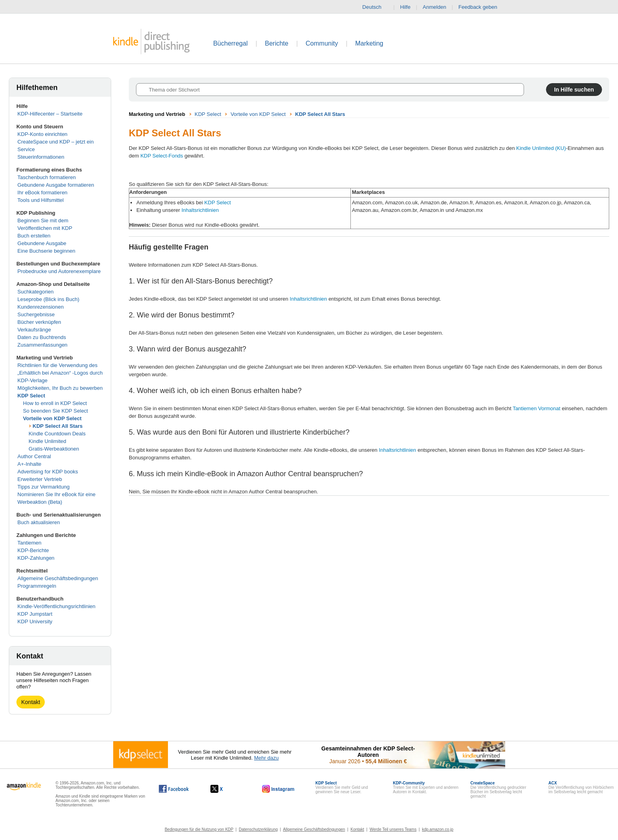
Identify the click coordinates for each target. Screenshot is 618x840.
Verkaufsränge (34, 330)
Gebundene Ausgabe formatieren (56, 185)
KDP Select (31, 396)
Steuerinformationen (41, 157)
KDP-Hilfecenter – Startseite (50, 114)
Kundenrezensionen (41, 307)
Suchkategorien (36, 292)
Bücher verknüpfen (39, 322)
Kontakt (31, 702)
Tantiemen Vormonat (537, 408)
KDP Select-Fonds (162, 156)
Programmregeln (37, 586)
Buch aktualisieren (39, 522)
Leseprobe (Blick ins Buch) (49, 299)
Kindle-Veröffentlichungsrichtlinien (57, 606)
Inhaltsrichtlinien (200, 210)
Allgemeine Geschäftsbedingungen (58, 578)
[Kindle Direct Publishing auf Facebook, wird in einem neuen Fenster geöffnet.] (174, 789)
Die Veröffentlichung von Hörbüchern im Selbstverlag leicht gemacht (581, 787)
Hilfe (405, 7)
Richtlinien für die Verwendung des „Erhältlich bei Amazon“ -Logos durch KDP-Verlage (60, 373)
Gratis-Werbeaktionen (54, 449)
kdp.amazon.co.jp (438, 829)
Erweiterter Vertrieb (40, 479)
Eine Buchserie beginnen (47, 251)
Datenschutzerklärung (258, 829)
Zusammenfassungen (43, 345)
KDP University (35, 622)
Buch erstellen (34, 236)
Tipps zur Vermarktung (44, 487)
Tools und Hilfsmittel (41, 200)
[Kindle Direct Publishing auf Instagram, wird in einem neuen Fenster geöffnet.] (278, 789)
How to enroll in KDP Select (55, 403)
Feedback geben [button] (482, 7)
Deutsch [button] (375, 7)
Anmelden (435, 7)
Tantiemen (30, 543)
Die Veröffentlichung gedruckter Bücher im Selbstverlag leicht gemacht (498, 790)
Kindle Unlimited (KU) (541, 148)
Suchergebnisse (36, 314)
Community (322, 43)
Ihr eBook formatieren (43, 193)
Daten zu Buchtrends (42, 337)
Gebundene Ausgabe (42, 243)
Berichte (277, 43)
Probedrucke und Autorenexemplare (59, 271)
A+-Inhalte (30, 464)
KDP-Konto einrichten (43, 134)
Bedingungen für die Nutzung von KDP (199, 829)
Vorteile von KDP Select (52, 418)
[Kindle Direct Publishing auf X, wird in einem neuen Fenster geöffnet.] (225, 789)
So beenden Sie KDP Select (56, 411)
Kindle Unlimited (48, 441)
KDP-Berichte (33, 550)
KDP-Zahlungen (36, 558)
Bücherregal (230, 43)
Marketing (369, 43)
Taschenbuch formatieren (47, 177)
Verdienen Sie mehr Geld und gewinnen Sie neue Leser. (342, 787)
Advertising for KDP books (48, 472)
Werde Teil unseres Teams (393, 829)
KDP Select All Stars (58, 426)
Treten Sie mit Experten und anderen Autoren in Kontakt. (426, 787)
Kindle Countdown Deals (57, 434)
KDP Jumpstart (35, 614)
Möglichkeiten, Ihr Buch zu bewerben (60, 388)
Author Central (34, 456)
